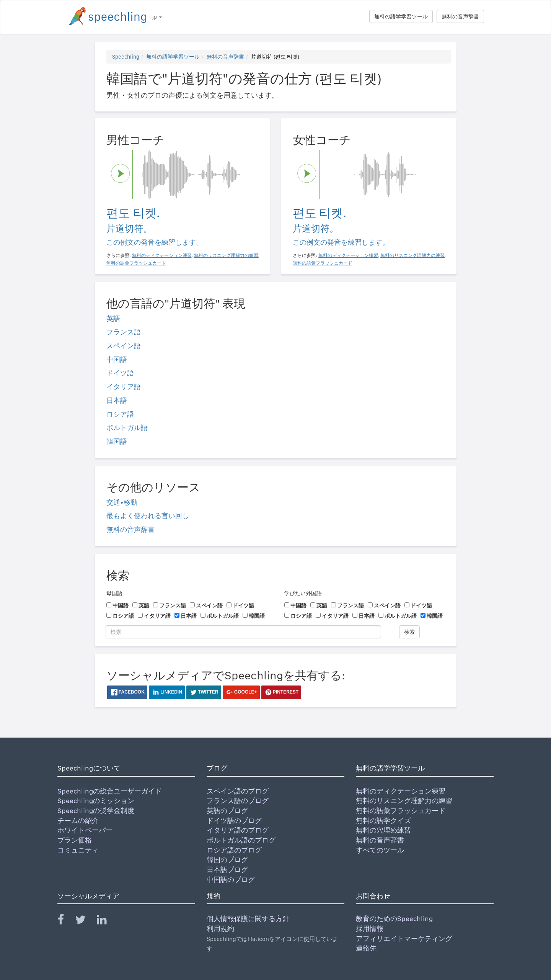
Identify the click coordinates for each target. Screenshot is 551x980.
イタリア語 (124, 387)
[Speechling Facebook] (65, 921)
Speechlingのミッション (96, 801)
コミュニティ (78, 850)
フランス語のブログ (238, 801)
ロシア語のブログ (234, 850)
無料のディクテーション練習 (401, 791)
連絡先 (366, 948)
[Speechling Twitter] (85, 921)
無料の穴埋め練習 (383, 830)
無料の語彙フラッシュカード (401, 811)
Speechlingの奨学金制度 (96, 811)
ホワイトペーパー (85, 830)
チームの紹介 (78, 820)
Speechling (126, 57)
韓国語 (117, 441)
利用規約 (220, 928)
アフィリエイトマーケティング (404, 938)
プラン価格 (75, 840)
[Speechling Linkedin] (107, 921)
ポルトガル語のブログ (241, 840)
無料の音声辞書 (460, 16)
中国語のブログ (231, 879)
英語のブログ (227, 811)
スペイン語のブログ (238, 791)
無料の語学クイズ (383, 820)
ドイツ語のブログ (234, 820)
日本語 (117, 400)
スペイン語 (124, 346)
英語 (113, 318)
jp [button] (157, 17)
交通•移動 (122, 502)
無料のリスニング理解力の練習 (404, 801)
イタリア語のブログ (238, 830)
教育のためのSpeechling (394, 919)
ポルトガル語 (127, 428)
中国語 (117, 359)
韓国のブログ (227, 860)
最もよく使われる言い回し (148, 516)
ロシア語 (120, 414)
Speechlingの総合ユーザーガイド (110, 791)
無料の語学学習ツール (401, 16)
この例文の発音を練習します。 (155, 242)
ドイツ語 (120, 373)
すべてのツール (380, 850)
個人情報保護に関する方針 (248, 919)
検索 (409, 632)
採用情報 (370, 928)
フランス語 (124, 332)
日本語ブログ (227, 870)
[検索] (243, 632)
